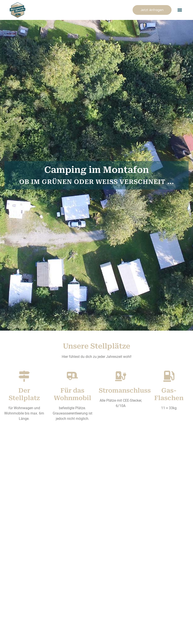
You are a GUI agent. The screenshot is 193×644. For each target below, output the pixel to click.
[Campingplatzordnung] (49, 601)
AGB (144, 615)
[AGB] (144, 601)
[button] (180, 10)
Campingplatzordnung (49, 615)
